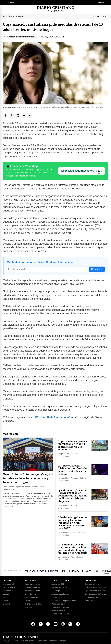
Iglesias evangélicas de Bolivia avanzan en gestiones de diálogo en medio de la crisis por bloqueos (72, 496)
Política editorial (58, 611)
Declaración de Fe (59, 587)
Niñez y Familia (38, 487)
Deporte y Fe (31, 594)
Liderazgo (56, 591)
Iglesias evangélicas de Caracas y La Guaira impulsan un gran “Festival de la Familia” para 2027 (72, 523)
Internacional (8, 584)
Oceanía (6, 604)
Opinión (28, 607)
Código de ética (58, 597)
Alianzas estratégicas (60, 594)
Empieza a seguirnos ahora (78, 171)
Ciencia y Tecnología (34, 604)
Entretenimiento (32, 597)
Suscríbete (97, 269)
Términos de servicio (60, 614)
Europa (60, 454)
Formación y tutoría (93, 597)
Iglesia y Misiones (23, 487)
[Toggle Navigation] (4, 2)
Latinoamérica (8, 487)
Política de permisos (60, 604)
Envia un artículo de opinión (97, 587)
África (5, 601)
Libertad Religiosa (33, 587)
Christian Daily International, (53, 417)
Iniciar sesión (103, 16)
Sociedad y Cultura (78, 478)
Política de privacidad (60, 607)
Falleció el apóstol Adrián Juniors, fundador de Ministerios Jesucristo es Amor (73, 470)
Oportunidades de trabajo (96, 591)
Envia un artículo (92, 584)
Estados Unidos (9, 591)
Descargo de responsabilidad (64, 601)
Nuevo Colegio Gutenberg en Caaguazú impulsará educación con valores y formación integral (28, 478)
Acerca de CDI (58, 584)
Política (74, 505)
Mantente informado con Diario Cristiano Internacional (41, 262)
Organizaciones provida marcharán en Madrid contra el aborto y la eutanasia (72, 445)
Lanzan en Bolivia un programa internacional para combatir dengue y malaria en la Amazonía (73, 549)
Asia (5, 597)
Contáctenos (90, 601)
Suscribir (90, 16)
